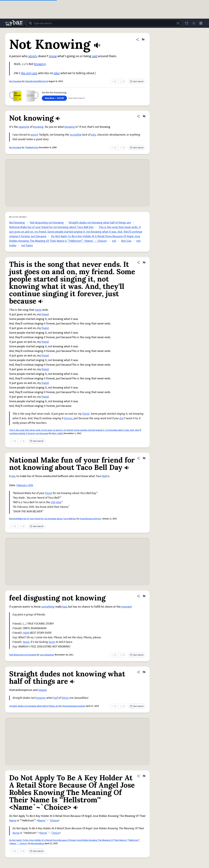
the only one (29, 73)
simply (33, 56)
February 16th (25, 485)
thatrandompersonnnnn (74, 706)
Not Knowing (15, 81)
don (121, 418)
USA (53, 502)
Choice (54, 821)
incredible (76, 135)
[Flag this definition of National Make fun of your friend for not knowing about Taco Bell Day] (144, 458)
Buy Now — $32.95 (54, 98)
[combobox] (104, 23)
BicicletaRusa (38, 843)
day (13, 476)
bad (65, 607)
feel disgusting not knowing (47, 223)
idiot (59, 502)
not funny (27, 245)
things (65, 698)
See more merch (76, 98)
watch (34, 135)
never (38, 310)
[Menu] (201, 23)
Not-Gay (126, 241)
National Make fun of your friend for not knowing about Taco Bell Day (51, 227)
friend (45, 314)
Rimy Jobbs (58, 433)
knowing (38, 127)
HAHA (26, 633)
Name (13, 821)
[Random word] (178, 23)
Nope (26, 642)
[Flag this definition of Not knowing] (144, 116)
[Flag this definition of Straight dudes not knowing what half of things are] (144, 672)
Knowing (40, 64)
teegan (43, 690)
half (56, 698)
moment (126, 607)
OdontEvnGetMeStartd (36, 81)
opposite (24, 127)
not (114, 241)
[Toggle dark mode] (194, 23)
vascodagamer (47, 655)
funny (52, 642)
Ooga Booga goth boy (91, 519)
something (48, 607)
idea (57, 73)
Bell (104, 476)
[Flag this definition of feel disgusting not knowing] (144, 596)
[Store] (186, 23)
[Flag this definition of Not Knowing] (143, 40)
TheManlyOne (32, 148)
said (95, 56)
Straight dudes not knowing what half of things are (100, 223)
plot (93, 135)
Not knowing (15, 148)
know (53, 56)
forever (68, 418)
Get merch (137, 82)
